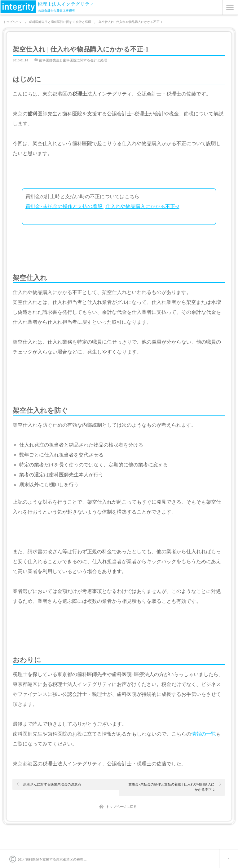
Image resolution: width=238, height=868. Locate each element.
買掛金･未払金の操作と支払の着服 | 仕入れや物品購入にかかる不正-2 (102, 206)
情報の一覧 (204, 734)
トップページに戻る (121, 807)
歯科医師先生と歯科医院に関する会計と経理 (73, 60)
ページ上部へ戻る (229, 859)
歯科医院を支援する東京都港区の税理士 (56, 859)
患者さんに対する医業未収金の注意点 (52, 784)
